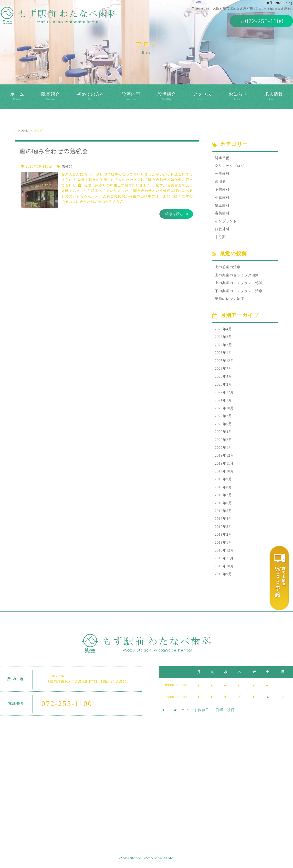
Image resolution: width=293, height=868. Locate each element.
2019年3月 (223, 527)
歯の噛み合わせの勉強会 (54, 151)
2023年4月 (223, 376)
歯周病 (220, 182)
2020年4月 (223, 432)
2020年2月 (223, 440)
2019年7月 (223, 495)
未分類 (67, 167)
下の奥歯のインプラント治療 (239, 291)
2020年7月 (223, 416)
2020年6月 (223, 424)
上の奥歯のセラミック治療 (237, 275)
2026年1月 (223, 353)
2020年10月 (224, 408)
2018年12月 (224, 550)
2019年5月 (223, 511)
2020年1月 (223, 448)
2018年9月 (223, 574)
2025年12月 (224, 361)
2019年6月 (223, 503)
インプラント (226, 221)
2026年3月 (223, 337)
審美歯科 (222, 213)
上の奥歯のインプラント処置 (239, 283)
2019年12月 (224, 455)
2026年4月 (223, 329)
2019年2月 (223, 535)
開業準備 (222, 158)
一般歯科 (222, 174)
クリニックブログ (230, 166)
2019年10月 (224, 471)
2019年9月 (223, 479)
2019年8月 (223, 487)
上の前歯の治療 (228, 267)
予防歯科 (222, 189)
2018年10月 (224, 566)
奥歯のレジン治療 (230, 299)
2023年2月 (223, 384)
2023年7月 (223, 369)
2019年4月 (223, 519)
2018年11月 (224, 558)
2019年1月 (223, 543)
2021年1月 (223, 400)
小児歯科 (222, 198)
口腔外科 (222, 229)
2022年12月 (224, 392)
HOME (23, 131)
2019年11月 (224, 464)
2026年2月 (223, 345)
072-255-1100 (264, 21)
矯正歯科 (222, 205)
